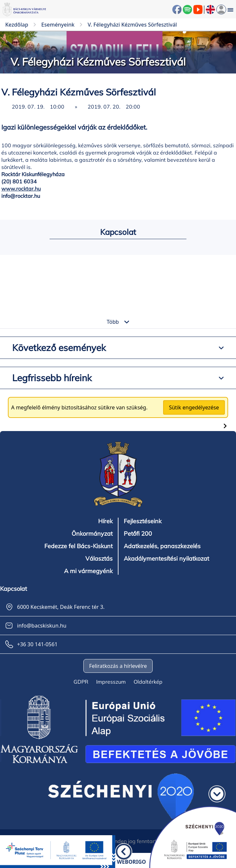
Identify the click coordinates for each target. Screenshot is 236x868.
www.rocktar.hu (21, 189)
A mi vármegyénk (88, 571)
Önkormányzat (92, 534)
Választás (99, 559)
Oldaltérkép (148, 682)
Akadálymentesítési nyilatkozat (166, 559)
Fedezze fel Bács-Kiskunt (78, 546)
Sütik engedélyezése (194, 407)
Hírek (105, 521)
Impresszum (111, 682)
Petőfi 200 (138, 534)
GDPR (81, 682)
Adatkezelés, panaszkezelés (162, 546)
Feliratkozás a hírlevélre (118, 666)
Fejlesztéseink (143, 521)
